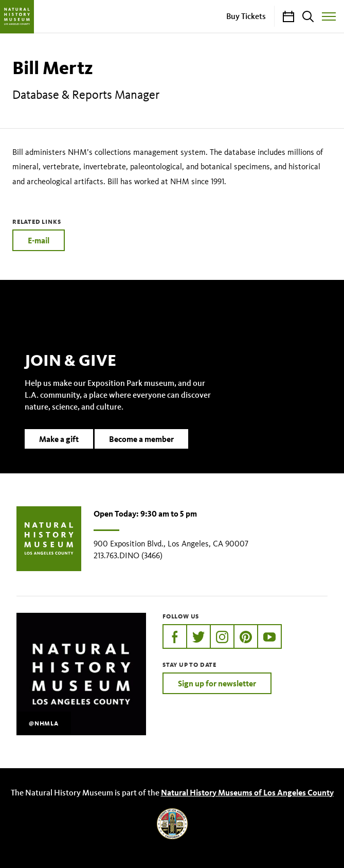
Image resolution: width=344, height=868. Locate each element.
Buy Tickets (246, 16)
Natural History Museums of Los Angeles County (247, 792)
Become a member (141, 439)
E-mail (39, 240)
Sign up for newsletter (217, 683)
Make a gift (59, 439)
